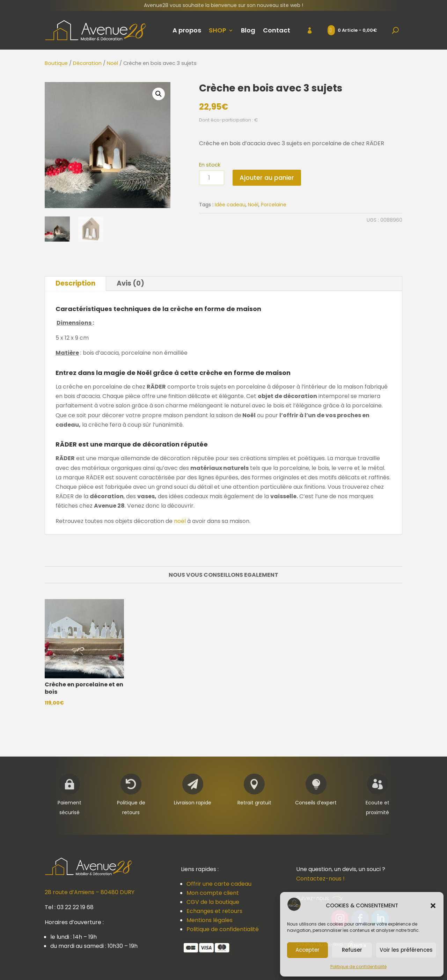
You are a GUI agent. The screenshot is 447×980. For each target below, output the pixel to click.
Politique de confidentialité (358, 967)
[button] (433, 906)
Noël (112, 63)
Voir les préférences (406, 950)
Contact (277, 30)
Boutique (56, 63)
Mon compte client (213, 893)
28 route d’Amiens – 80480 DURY (90, 892)
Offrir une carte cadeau (219, 884)
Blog (248, 30)
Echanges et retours (214, 911)
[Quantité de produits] (212, 178)
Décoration (87, 63)
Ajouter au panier (267, 178)
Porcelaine (274, 205)
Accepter (307, 950)
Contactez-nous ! (320, 879)
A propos (187, 30)
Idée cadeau (230, 205)
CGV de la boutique (213, 902)
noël (180, 521)
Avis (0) (130, 283)
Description (75, 283)
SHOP (218, 30)
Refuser (352, 950)
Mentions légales (210, 920)
